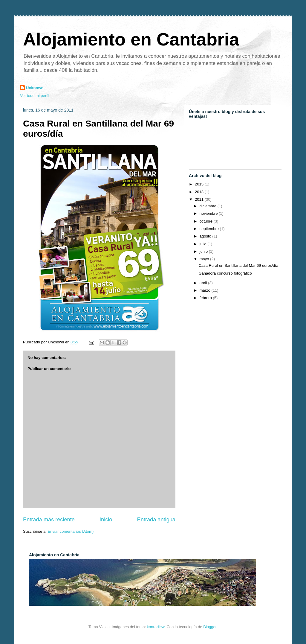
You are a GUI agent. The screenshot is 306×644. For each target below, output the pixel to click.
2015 (200, 184)
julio (204, 244)
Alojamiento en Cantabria (131, 39)
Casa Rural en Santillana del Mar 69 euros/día (238, 265)
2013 (200, 192)
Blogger (210, 627)
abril (204, 283)
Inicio (106, 520)
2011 (200, 199)
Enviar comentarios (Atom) (71, 531)
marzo (206, 290)
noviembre (209, 213)
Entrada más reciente (49, 520)
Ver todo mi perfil (35, 96)
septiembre (210, 229)
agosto (206, 236)
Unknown (35, 88)
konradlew (156, 627)
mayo (205, 259)
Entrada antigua (156, 520)
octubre (207, 221)
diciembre (209, 206)
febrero (206, 298)
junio (204, 251)
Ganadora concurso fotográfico (225, 273)
